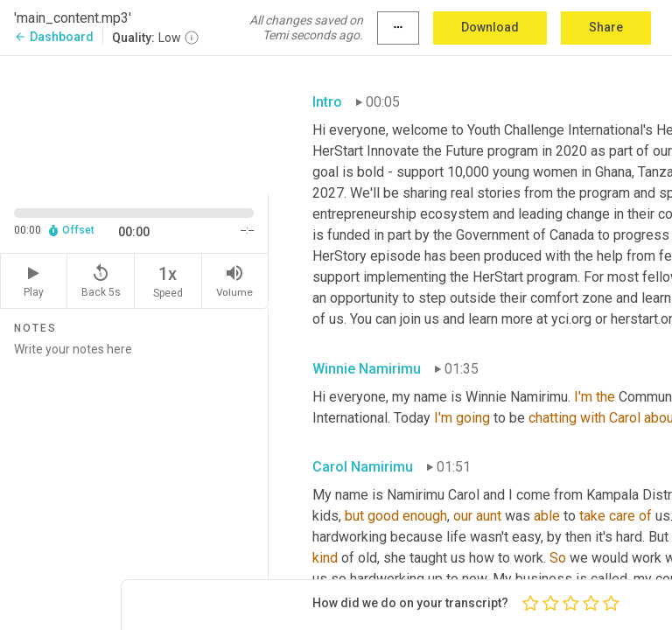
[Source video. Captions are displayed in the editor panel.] (134, 123)
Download (490, 27)
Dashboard (54, 37)
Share (606, 27)
